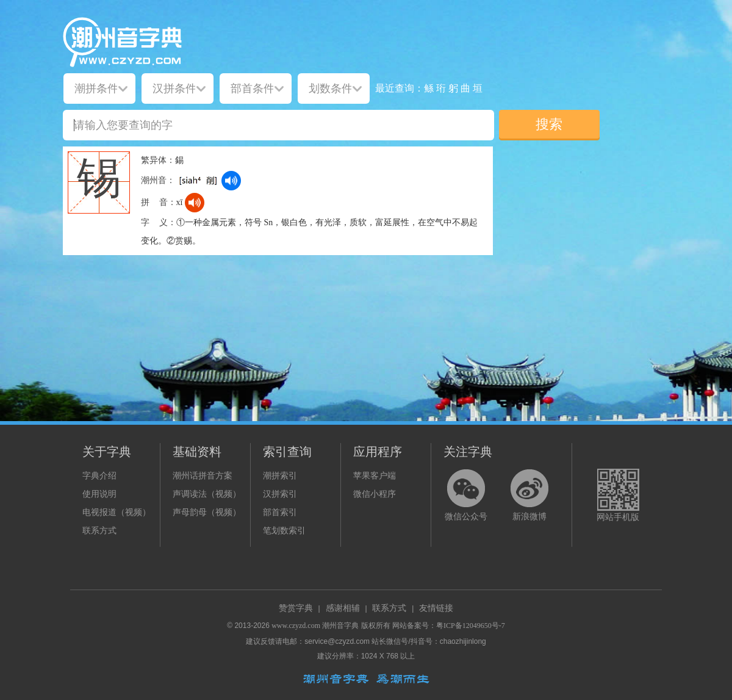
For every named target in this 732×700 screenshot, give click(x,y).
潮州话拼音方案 (203, 476)
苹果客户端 (375, 476)
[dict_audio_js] (231, 181)
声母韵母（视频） (207, 512)
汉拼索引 (280, 494)
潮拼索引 (280, 476)
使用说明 (99, 494)
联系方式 (99, 531)
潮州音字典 (340, 626)
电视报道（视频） (117, 512)
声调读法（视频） (207, 494)
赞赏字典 (296, 608)
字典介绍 (99, 476)
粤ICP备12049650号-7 (471, 626)
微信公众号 (466, 517)
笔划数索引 (284, 531)
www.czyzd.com (296, 626)
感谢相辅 (343, 608)
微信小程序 (375, 494)
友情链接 (436, 608)
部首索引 (280, 512)
